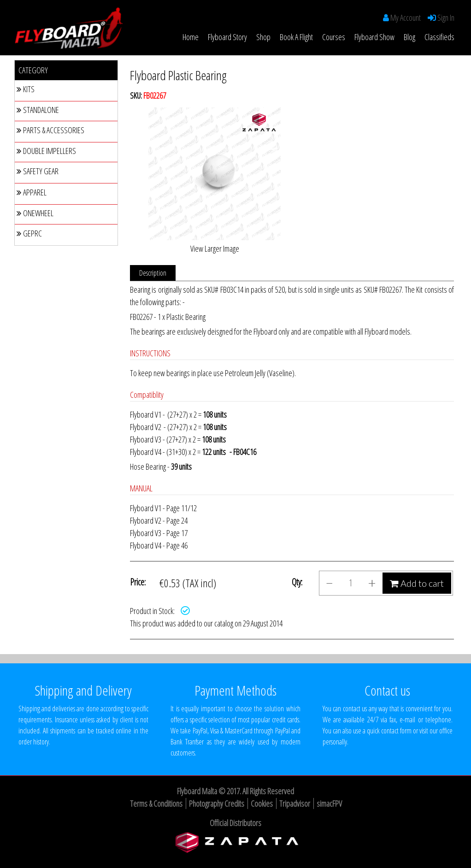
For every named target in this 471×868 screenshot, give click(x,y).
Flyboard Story (227, 37)
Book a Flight (296, 37)
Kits (26, 89)
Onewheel (35, 213)
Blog (409, 37)
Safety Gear (38, 171)
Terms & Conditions (156, 803)
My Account (406, 18)
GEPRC (29, 233)
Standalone (38, 110)
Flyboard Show (374, 37)
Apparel (32, 192)
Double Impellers (46, 151)
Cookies (262, 803)
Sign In (445, 18)
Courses (334, 37)
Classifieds (439, 37)
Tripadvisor (295, 803)
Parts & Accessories (50, 130)
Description (153, 273)
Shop (263, 37)
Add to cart (417, 583)
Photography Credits (217, 803)
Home (191, 37)
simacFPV (329, 803)
